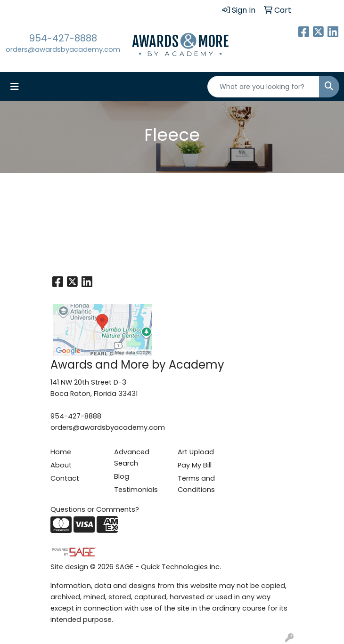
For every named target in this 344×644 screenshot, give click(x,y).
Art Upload (196, 452)
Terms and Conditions (196, 484)
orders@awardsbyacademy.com (63, 49)
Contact (65, 478)
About (61, 465)
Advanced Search (132, 458)
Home (61, 452)
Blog (122, 476)
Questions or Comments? (95, 509)
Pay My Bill (195, 465)
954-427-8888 (63, 38)
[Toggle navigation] (15, 87)
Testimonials (136, 490)
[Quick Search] (263, 87)
